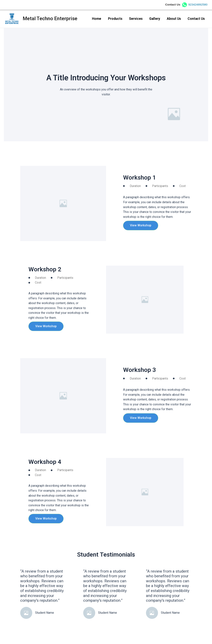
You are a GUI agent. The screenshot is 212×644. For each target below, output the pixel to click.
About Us (174, 19)
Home (97, 19)
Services (136, 19)
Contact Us (196, 19)
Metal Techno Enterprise (50, 18)
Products (115, 19)
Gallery (155, 19)
